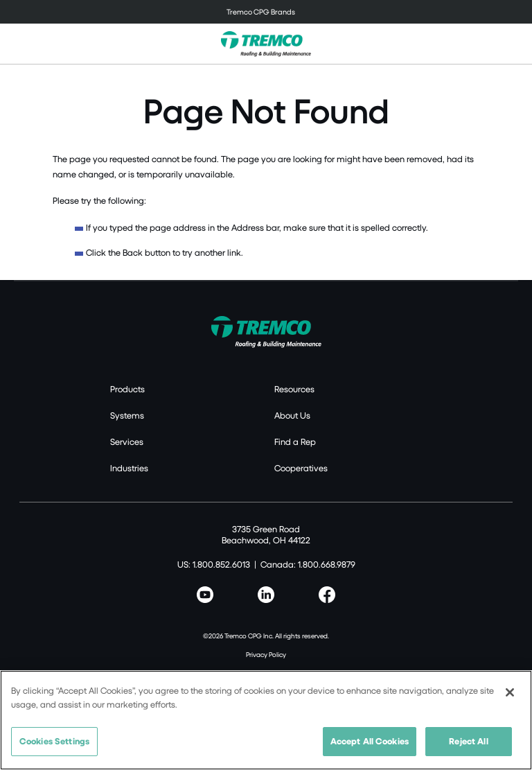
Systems (127, 415)
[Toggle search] (514, 44)
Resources (294, 389)
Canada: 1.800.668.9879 (308, 564)
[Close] (510, 692)
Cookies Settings (54, 741)
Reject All (468, 741)
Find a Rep (295, 441)
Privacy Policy (266, 654)
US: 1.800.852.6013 (214, 564)
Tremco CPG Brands (261, 11)
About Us (292, 415)
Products (127, 389)
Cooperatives (301, 468)
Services (127, 441)
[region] (266, 720)
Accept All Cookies (370, 741)
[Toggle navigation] (266, 12)
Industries (129, 468)
